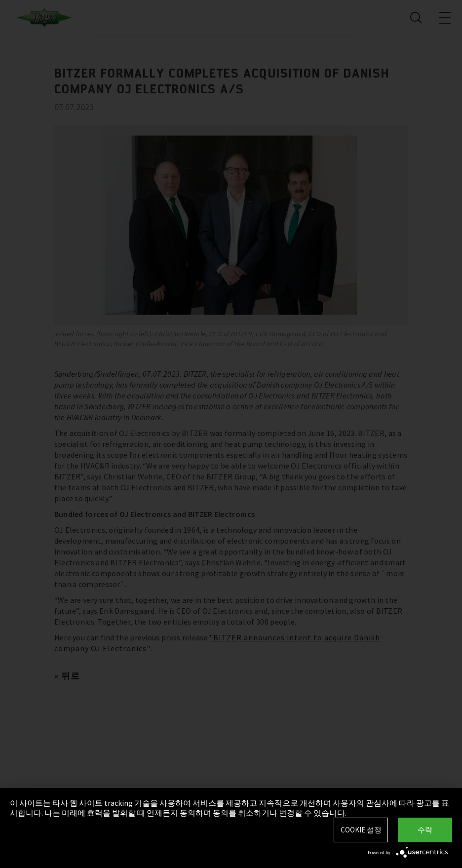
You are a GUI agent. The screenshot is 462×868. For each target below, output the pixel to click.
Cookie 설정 (361, 830)
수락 (425, 830)
